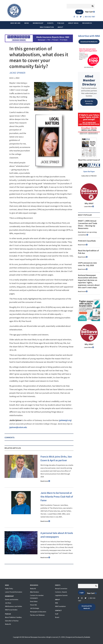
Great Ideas (73, 23)
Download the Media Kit (89, 42)
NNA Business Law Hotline (14, 606)
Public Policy (9, 589)
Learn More (89, 206)
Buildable (87, 637)
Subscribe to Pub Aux (12, 621)
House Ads (33, 605)
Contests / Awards (61, 592)
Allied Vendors (35, 592)
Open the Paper (89, 172)
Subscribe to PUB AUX (89, 176)
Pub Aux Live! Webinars (37, 615)
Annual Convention (61, 589)
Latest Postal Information (14, 592)
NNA (56, 603)
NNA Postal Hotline (11, 610)
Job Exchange (35, 608)
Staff (57, 614)
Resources (87, 23)
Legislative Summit (61, 595)
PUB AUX (61, 23)
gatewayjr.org (65, 420)
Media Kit (8, 624)
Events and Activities (12, 600)
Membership (38, 23)
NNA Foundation (47, 27)
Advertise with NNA (89, 36)
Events (50, 23)
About (60, 27)
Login (79, 12)
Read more (45, 481)
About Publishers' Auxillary (13, 617)
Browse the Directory (89, 102)
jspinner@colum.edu (18, 427)
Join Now (8, 603)
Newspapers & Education (38, 612)
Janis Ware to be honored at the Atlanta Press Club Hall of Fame (57, 497)
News (27, 23)
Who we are (15, 23)
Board (57, 617)
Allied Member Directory (89, 80)
